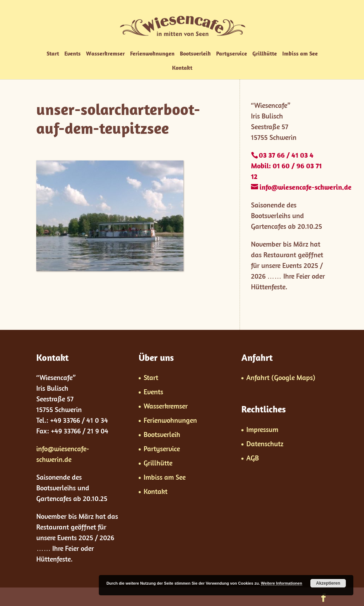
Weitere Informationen (282, 583)
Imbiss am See (300, 54)
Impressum (262, 429)
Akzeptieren (328, 583)
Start (53, 54)
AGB (253, 458)
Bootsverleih (195, 54)
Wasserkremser (105, 54)
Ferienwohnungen (152, 54)
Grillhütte (265, 54)
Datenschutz (265, 444)
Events (73, 54)
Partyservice (232, 54)
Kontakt (182, 68)
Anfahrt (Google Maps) (281, 377)
